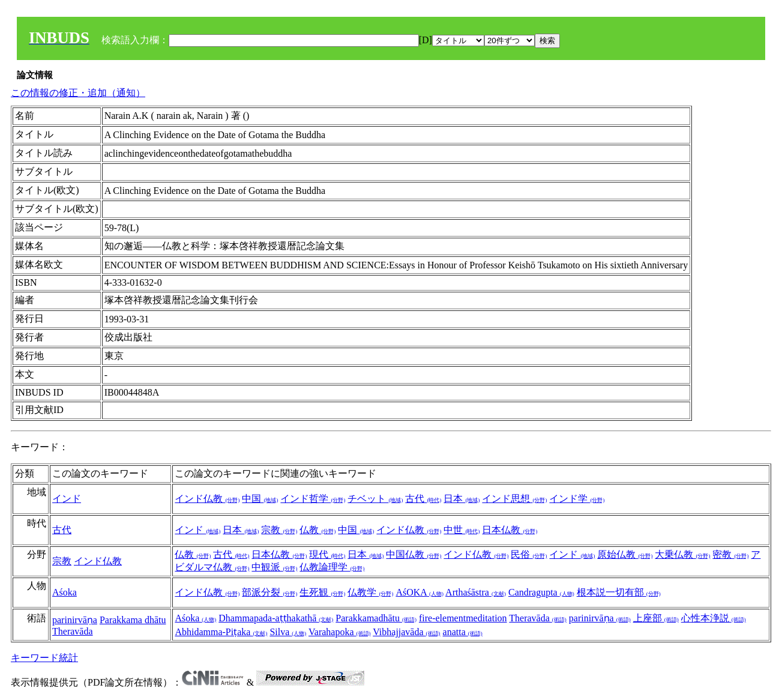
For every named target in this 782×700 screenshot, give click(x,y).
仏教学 (370, 592)
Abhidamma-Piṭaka (221, 632)
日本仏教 (510, 530)
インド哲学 (313, 499)
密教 (730, 554)
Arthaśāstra (476, 592)
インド (67, 499)
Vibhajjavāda (406, 632)
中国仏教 (414, 554)
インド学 (577, 499)
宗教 (279, 530)
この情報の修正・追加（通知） (78, 93)
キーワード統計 (44, 658)
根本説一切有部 (619, 592)
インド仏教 (207, 499)
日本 (462, 499)
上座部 (656, 618)
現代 (327, 554)
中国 (260, 499)
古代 (423, 499)
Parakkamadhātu (376, 618)
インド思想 (514, 499)
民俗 (529, 554)
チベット (375, 499)
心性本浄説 (714, 618)
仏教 (317, 530)
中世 (462, 530)
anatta (463, 632)
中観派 (274, 567)
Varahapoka (340, 632)
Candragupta (541, 592)
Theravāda (73, 631)
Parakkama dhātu (133, 620)
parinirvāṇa (75, 620)
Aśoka (65, 592)
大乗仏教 (682, 554)
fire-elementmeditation (463, 618)
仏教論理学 (332, 567)
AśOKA (420, 592)
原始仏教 (625, 554)
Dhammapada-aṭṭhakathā (276, 618)
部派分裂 (269, 592)
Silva (288, 632)
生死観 (322, 592)
